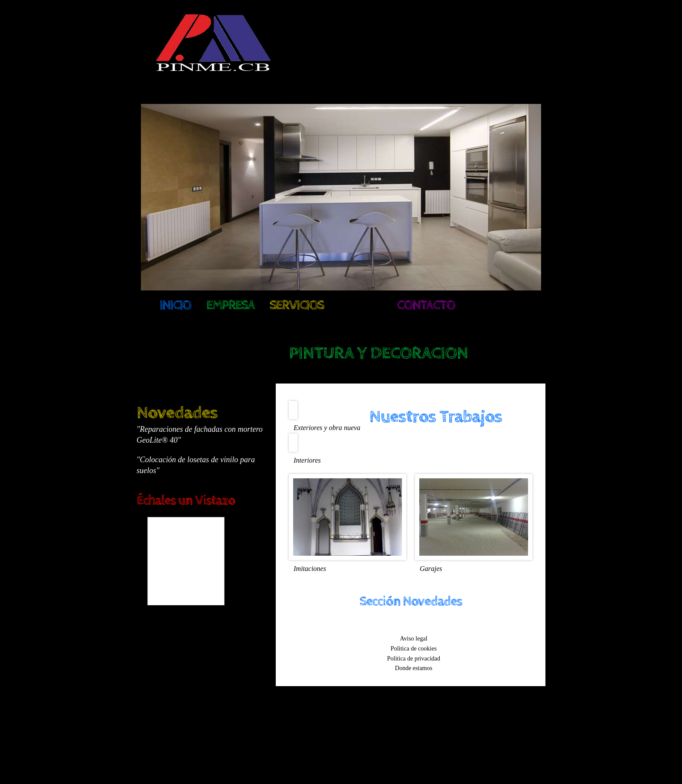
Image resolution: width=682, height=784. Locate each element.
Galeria (360, 305)
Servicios (297, 305)
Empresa (230, 305)
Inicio (175, 305)
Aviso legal (413, 639)
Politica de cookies (414, 649)
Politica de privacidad (414, 658)
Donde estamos (414, 668)
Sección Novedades (411, 602)
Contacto (426, 305)
